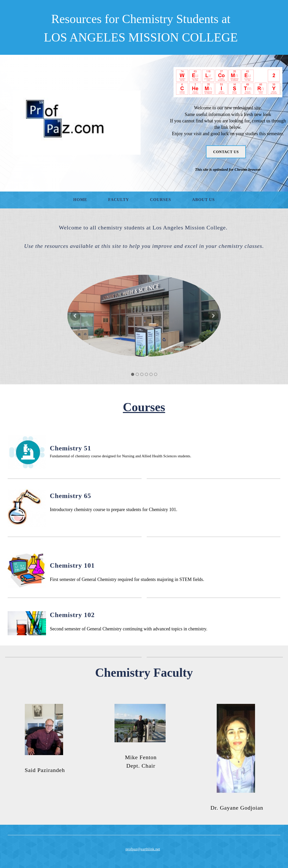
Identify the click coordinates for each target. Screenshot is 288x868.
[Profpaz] (77, 123)
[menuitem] (80, 200)
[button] (144, 316)
